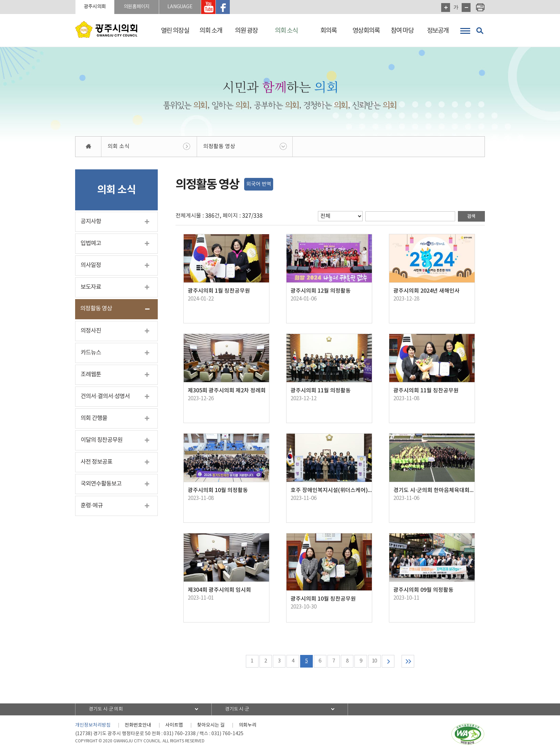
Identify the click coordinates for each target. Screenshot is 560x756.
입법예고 (91, 244)
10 (377, 663)
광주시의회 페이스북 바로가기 (240, 8)
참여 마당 (402, 31)
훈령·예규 (92, 507)
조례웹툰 (91, 376)
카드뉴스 (91, 354)
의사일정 (91, 266)
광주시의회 (98, 7)
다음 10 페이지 (391, 663)
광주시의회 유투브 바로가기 (225, 8)
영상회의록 (366, 31)
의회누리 (248, 727)
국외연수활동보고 (101, 485)
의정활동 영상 (219, 148)
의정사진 (91, 332)
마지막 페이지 (413, 663)
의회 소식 (286, 31)
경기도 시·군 (240, 711)
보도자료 (91, 288)
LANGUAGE (193, 7)
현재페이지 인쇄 (480, 8)
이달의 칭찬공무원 (102, 441)
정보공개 (438, 31)
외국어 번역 (259, 185)
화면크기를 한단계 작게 (466, 8)
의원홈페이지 (145, 7)
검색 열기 (480, 31)
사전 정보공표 (96, 463)
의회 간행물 (94, 419)
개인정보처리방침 (93, 727)
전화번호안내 (138, 727)
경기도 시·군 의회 (108, 711)
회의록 (328, 31)
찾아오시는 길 (211, 727)
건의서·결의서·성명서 (105, 397)
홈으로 (88, 148)
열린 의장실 (175, 31)
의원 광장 (246, 31)
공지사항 (91, 223)
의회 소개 (211, 31)
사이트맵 (174, 727)
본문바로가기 (0, 0)
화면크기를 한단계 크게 (446, 8)
